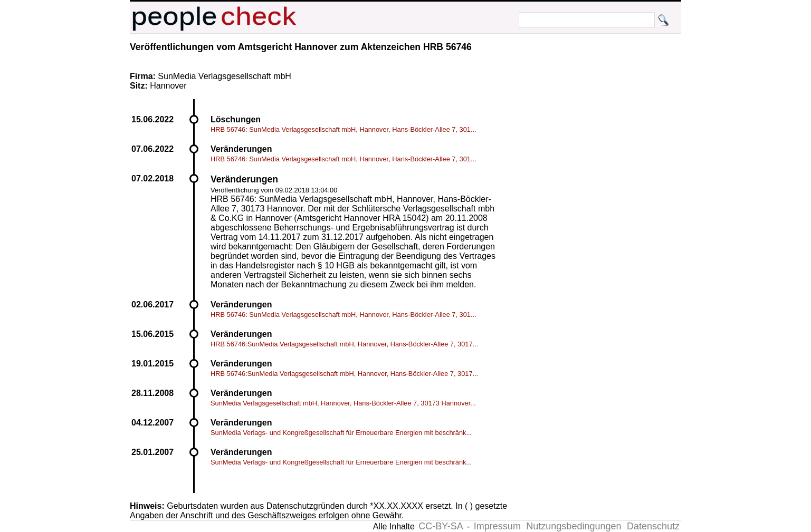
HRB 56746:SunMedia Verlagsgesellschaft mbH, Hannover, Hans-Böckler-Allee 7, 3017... (344, 344)
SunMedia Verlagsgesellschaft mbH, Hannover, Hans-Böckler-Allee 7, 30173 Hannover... (343, 403)
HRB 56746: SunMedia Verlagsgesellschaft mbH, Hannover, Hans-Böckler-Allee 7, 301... (344, 129)
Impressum (497, 526)
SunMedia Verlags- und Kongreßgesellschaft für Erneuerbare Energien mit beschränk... (341, 433)
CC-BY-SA (441, 526)
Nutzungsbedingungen (574, 526)
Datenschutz (653, 526)
